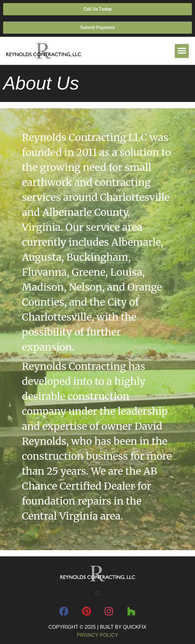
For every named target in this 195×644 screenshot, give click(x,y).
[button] (182, 51)
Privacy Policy (97, 635)
